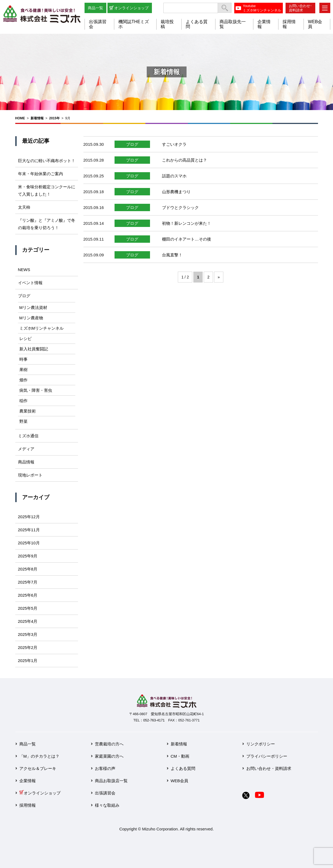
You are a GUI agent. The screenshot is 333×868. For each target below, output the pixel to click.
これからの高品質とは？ (184, 160)
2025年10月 (29, 543)
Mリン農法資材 (33, 307)
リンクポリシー (261, 744)
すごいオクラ (174, 144)
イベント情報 (30, 283)
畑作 (23, 380)
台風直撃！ (172, 255)
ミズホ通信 (28, 436)
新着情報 (37, 118)
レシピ (25, 339)
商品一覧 (95, 8)
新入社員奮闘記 (34, 349)
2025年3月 (28, 634)
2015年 (54, 118)
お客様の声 (105, 768)
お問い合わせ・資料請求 (269, 768)
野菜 (23, 421)
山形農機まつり (176, 192)
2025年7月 (28, 582)
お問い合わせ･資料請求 (300, 8)
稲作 (23, 401)
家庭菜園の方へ (109, 756)
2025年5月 (28, 608)
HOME (20, 118)
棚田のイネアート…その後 (187, 239)
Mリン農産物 (31, 318)
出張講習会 (105, 793)
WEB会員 (179, 781)
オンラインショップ (131, 8)
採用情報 (28, 805)
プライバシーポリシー (267, 756)
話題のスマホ (174, 176)
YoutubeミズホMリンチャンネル (262, 8)
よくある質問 (183, 768)
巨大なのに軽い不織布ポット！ (47, 161)
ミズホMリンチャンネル (42, 328)
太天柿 (24, 207)
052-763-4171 (154, 720)
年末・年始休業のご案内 (40, 174)
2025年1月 (28, 661)
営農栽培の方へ (109, 744)
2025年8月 (28, 569)
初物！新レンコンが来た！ (187, 223)
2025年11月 (29, 530)
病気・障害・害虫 (36, 390)
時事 (23, 359)
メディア (26, 449)
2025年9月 (28, 556)
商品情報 (26, 462)
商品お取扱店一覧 (111, 781)
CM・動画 (180, 756)
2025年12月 (29, 517)
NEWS (24, 270)
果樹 (23, 370)
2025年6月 (28, 595)
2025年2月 (28, 647)
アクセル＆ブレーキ (38, 768)
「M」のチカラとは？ (40, 756)
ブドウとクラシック (180, 207)
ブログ (132, 144)
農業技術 (28, 411)
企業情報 (28, 781)
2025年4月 (28, 621)
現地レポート (30, 475)
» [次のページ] (219, 277)
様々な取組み (107, 805)
